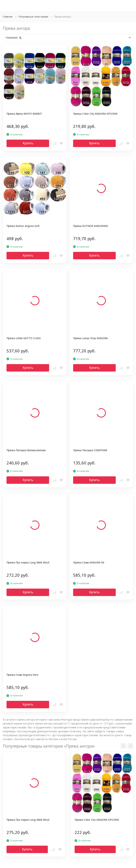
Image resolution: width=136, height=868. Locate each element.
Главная (8, 17)
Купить (28, 143)
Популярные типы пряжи (33, 17)
